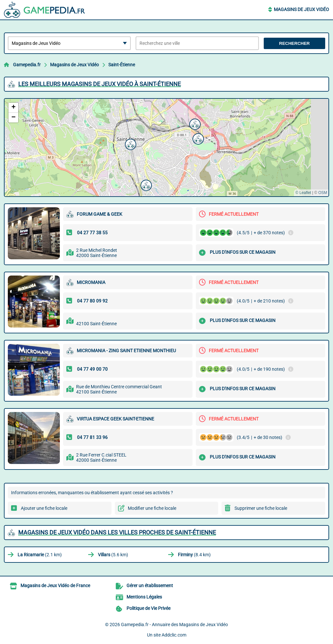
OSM (323, 193)
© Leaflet (303, 193)
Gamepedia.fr (27, 65)
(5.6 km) (113, 555)
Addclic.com (174, 635)
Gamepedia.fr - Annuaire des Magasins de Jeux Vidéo (174, 625)
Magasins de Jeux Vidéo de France (55, 586)
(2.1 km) (40, 555)
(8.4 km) (194, 555)
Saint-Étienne (122, 65)
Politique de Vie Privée (148, 608)
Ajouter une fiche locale (44, 508)
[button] (130, 144)
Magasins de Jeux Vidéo (301, 9)
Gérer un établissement (150, 586)
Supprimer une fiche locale (261, 508)
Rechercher (294, 43)
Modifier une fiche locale (152, 508)
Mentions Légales (144, 597)
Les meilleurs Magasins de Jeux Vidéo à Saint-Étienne (100, 84)
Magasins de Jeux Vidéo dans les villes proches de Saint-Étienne (117, 532)
